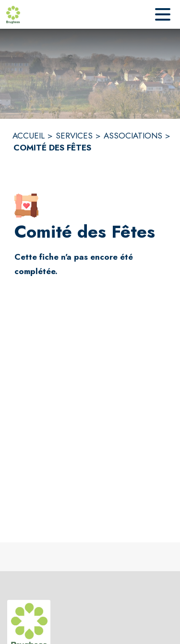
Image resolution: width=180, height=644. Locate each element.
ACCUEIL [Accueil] (29, 136)
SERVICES (74, 136)
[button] (26, 206)
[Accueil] (13, 14)
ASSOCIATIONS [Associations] (133, 136)
